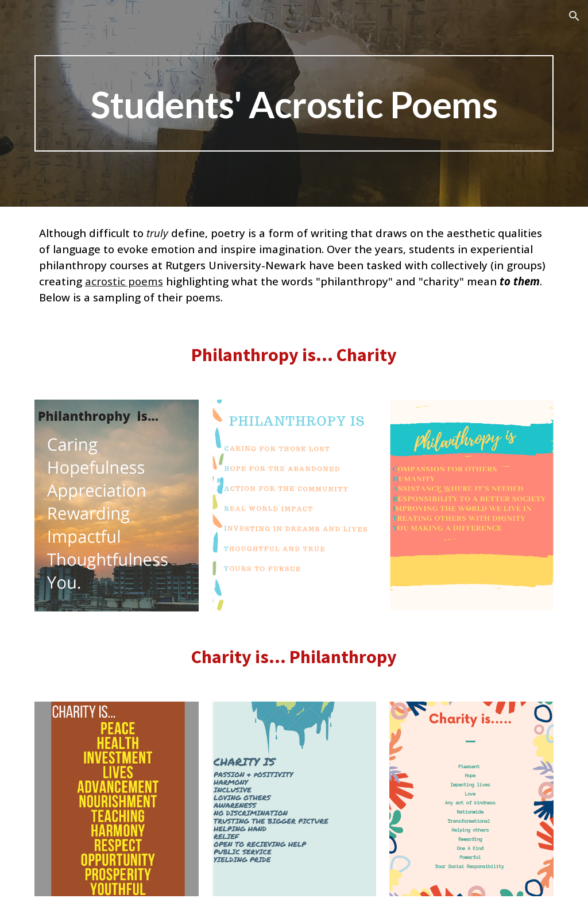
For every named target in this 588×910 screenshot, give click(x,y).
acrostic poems (124, 281)
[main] (294, 103)
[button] (574, 16)
